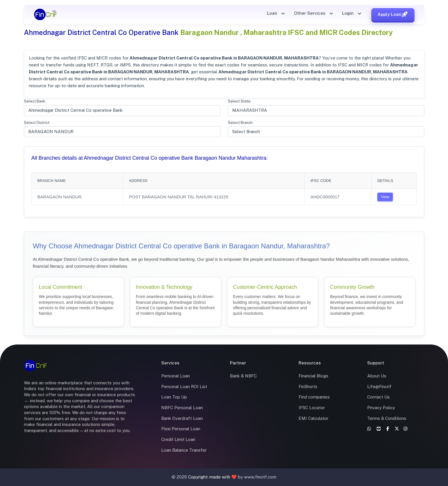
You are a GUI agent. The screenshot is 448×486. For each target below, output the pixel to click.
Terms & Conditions (387, 418)
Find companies (314, 397)
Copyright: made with (210, 477)
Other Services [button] (310, 13)
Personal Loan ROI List (184, 387)
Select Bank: (35, 101)
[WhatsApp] (370, 429)
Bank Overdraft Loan (182, 418)
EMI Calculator (313, 418)
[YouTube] (379, 429)
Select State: (240, 101)
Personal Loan (176, 376)
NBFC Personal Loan (182, 408)
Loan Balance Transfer (184, 450)
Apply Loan (393, 14)
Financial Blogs (313, 376)
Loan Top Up (174, 397)
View (385, 197)
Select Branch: (241, 123)
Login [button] (348, 13)
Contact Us (378, 397)
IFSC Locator (312, 408)
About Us (377, 376)
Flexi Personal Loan (181, 429)
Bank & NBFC (243, 376)
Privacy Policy (381, 408)
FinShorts (308, 387)
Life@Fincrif (379, 387)
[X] (397, 429)
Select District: (37, 123)
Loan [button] (273, 13)
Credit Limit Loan (178, 439)
